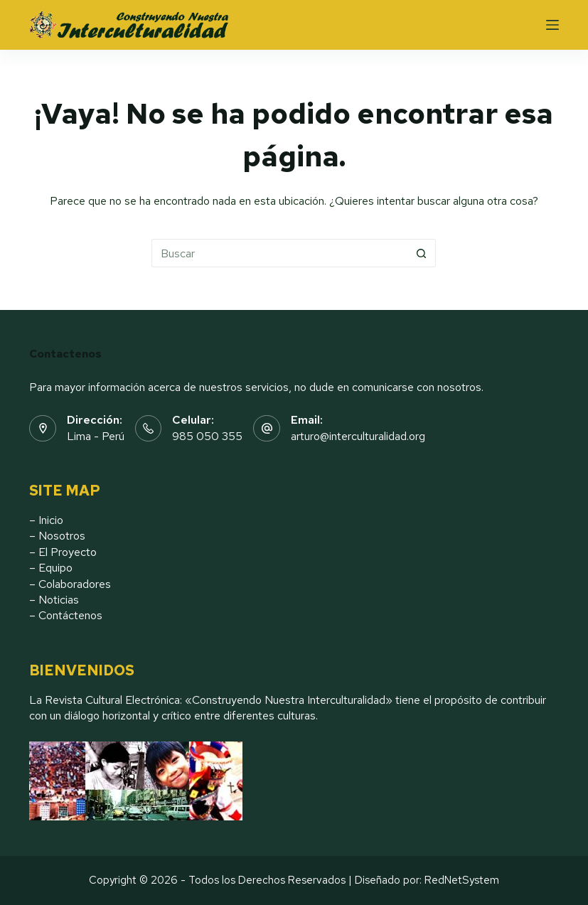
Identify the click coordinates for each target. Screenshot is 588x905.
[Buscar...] (279, 253)
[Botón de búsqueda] (422, 253)
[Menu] (552, 25)
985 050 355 (207, 436)
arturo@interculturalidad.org (358, 436)
